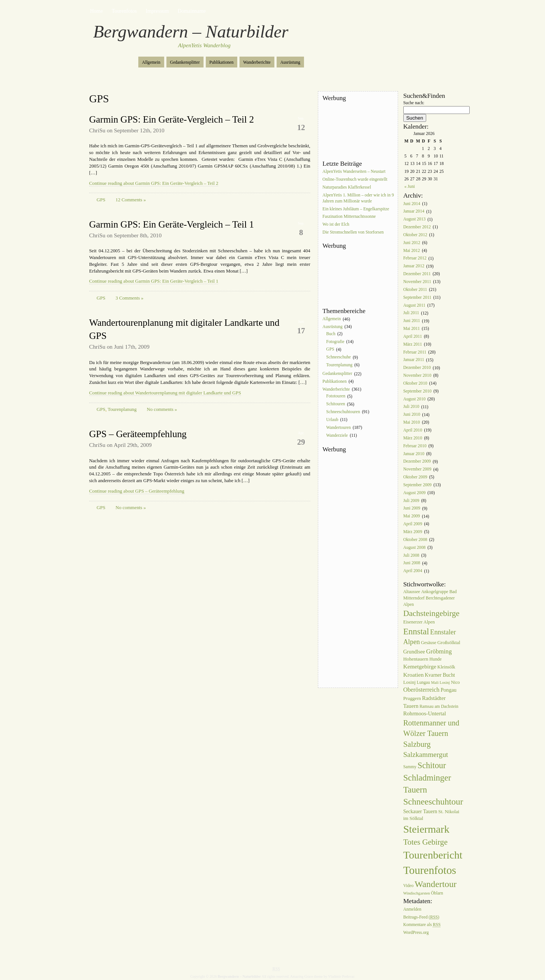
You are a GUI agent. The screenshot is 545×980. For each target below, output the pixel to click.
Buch (331, 334)
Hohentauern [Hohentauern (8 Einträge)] (416, 659)
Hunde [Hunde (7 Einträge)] (435, 659)
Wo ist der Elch (336, 225)
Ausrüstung (290, 62)
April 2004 (413, 571)
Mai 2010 (412, 422)
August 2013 (415, 220)
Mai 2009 (412, 516)
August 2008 (415, 548)
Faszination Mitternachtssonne (349, 217)
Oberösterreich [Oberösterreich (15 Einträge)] (421, 690)
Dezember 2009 (417, 462)
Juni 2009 (412, 509)
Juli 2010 (411, 407)
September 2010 (418, 391)
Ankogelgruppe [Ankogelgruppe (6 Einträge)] (435, 592)
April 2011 (413, 336)
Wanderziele (337, 435)
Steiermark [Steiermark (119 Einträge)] (426, 829)
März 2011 (413, 344)
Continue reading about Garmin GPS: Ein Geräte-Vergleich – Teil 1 (154, 281)
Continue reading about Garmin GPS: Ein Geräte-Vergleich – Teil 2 (154, 183)
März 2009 (413, 532)
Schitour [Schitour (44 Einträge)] (432, 765)
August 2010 (415, 399)
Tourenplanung (122, 409)
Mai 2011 (412, 329)
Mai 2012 (412, 251)
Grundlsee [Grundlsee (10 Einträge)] (414, 652)
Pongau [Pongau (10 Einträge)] (448, 690)
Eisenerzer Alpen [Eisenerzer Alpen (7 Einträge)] (419, 622)
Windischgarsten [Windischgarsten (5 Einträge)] (417, 893)
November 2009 (417, 470)
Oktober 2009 (415, 477)
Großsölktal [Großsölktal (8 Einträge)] (449, 642)
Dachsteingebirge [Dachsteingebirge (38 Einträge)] (431, 613)
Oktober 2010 (415, 383)
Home (96, 11)
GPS (101, 200)
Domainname (192, 11)
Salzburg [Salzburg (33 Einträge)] (417, 744)
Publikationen (222, 62)
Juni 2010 (412, 415)
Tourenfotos (124, 11)
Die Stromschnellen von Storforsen (353, 232)
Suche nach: (414, 103)
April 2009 (413, 524)
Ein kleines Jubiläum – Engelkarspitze (356, 209)
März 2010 (413, 438)
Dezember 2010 (417, 368)
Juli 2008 (411, 555)
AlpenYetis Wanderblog (204, 45)
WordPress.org (416, 933)
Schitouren (335, 404)
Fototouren (336, 396)
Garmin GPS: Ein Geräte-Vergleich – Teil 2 (172, 119)
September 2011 (417, 297)
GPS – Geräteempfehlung (138, 434)
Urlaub (332, 420)
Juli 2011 (411, 313)
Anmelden (412, 909)
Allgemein (151, 62)
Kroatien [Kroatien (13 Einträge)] (414, 675)
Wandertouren (338, 428)
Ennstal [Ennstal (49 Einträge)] (416, 631)
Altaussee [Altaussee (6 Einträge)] (412, 592)
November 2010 (417, 375)
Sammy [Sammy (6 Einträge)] (410, 767)
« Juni (410, 187)
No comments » (162, 409)
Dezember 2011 (417, 274)
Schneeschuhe (338, 357)
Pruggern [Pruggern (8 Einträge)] (412, 698)
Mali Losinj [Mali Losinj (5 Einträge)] (440, 683)
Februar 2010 (415, 446)
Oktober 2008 (415, 540)
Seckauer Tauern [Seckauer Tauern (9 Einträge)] (420, 811)
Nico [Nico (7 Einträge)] (455, 682)
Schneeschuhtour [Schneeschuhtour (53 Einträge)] (433, 802)
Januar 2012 (414, 266)
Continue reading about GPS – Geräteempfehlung (137, 491)
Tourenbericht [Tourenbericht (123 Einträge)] (433, 855)
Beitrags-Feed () (421, 917)
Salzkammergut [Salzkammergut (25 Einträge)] (426, 754)
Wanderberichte (257, 62)
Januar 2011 (414, 360)
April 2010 (413, 430)
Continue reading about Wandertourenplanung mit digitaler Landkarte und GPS (165, 393)
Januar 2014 (414, 212)
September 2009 (418, 485)
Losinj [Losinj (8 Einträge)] (409, 682)
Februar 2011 (415, 352)
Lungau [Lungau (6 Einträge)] (423, 683)
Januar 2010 (414, 454)
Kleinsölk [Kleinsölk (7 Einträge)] (446, 667)
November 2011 (417, 282)
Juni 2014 (412, 204)
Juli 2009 (411, 501)
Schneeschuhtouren (343, 412)
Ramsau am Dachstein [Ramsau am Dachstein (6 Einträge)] (439, 707)
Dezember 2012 (417, 227)
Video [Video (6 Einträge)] (409, 886)
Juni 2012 (412, 243)
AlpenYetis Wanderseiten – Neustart (354, 172)
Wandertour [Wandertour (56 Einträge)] (436, 884)
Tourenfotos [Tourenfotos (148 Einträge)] (430, 870)
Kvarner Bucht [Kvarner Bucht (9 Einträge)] (440, 675)
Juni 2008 (412, 563)
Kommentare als (422, 925)
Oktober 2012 (415, 235)
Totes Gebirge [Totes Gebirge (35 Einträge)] (425, 842)
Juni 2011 (412, 321)
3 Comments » (129, 298)
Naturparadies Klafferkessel (347, 187)
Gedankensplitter (185, 62)
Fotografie (335, 342)
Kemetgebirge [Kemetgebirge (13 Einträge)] (420, 666)
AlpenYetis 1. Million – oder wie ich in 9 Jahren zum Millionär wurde (358, 198)
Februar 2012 (415, 258)
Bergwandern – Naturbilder (191, 31)
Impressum (157, 11)
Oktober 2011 (415, 290)
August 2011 (414, 305)
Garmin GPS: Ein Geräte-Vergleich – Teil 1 (172, 224)
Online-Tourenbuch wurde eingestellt (355, 179)
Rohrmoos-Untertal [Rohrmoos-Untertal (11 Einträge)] (425, 713)
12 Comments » (131, 200)
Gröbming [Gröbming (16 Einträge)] (439, 651)
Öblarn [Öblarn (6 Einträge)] (437, 893)
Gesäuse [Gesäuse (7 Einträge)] (429, 643)
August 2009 (415, 493)
